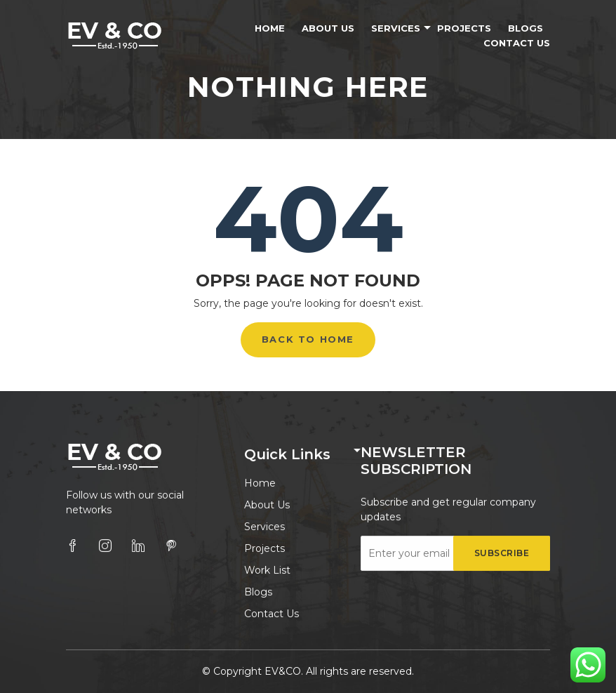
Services (396, 28)
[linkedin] (138, 546)
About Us (328, 28)
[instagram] (105, 546)
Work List (267, 571)
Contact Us (517, 43)
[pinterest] (171, 546)
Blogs (525, 28)
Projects (464, 28)
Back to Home (308, 339)
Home (270, 28)
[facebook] (72, 546)
